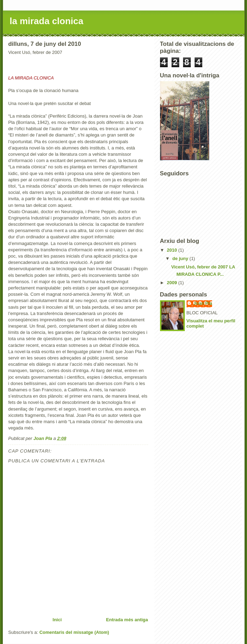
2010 (173, 250)
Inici (57, 620)
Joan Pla (203, 303)
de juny (181, 258)
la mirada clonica (47, 21)
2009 (173, 283)
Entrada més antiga (127, 620)
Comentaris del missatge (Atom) (74, 632)
